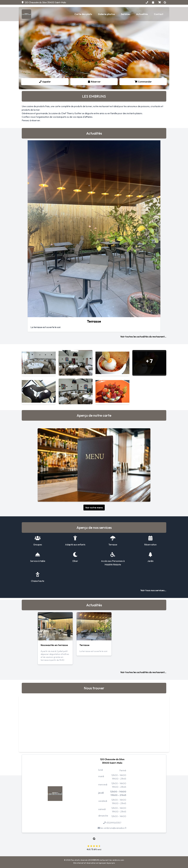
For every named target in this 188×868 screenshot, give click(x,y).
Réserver (94, 82)
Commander (143, 82)
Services (126, 14)
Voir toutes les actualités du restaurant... (143, 337)
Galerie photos (106, 14)
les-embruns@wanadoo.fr (112, 828)
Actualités (142, 14)
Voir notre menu (94, 508)
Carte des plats (83, 14)
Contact (159, 14)
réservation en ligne (95, 863)
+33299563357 (112, 823)
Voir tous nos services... (153, 590)
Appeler (45, 82)
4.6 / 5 (94, 847)
